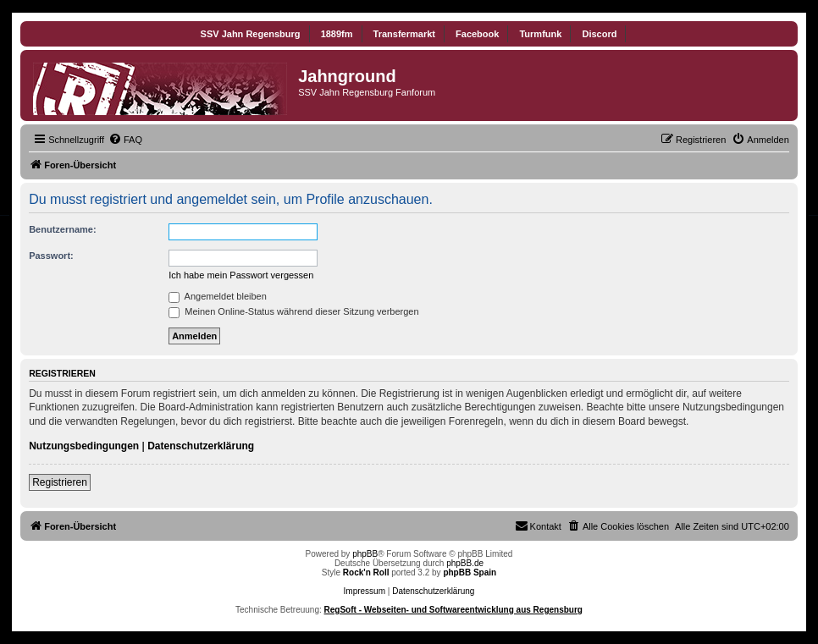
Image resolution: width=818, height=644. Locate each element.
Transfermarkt (404, 34)
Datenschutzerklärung (201, 446)
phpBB (365, 554)
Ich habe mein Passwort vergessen (241, 275)
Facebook (477, 34)
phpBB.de (465, 563)
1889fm (337, 34)
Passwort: (51, 256)
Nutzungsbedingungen (84, 446)
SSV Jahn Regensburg (251, 34)
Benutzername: (62, 229)
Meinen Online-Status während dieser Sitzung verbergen (293, 311)
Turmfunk (540, 34)
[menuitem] (125, 140)
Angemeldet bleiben (218, 296)
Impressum (365, 591)
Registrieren (60, 482)
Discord (599, 34)
